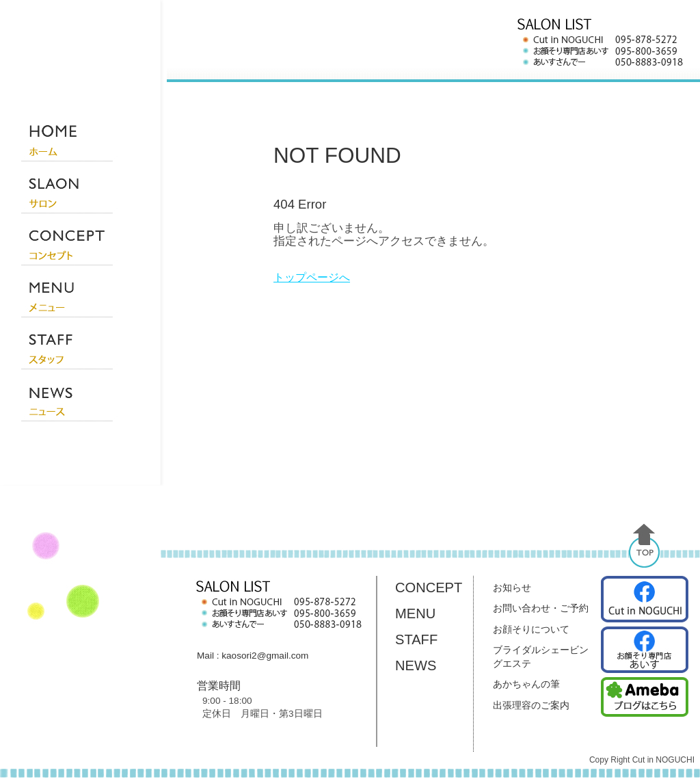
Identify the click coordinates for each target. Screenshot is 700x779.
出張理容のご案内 (531, 705)
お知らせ (512, 587)
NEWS (416, 665)
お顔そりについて (531, 629)
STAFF (416, 639)
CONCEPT (429, 587)
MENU (415, 613)
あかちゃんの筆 (526, 684)
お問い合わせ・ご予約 (541, 608)
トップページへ (312, 277)
